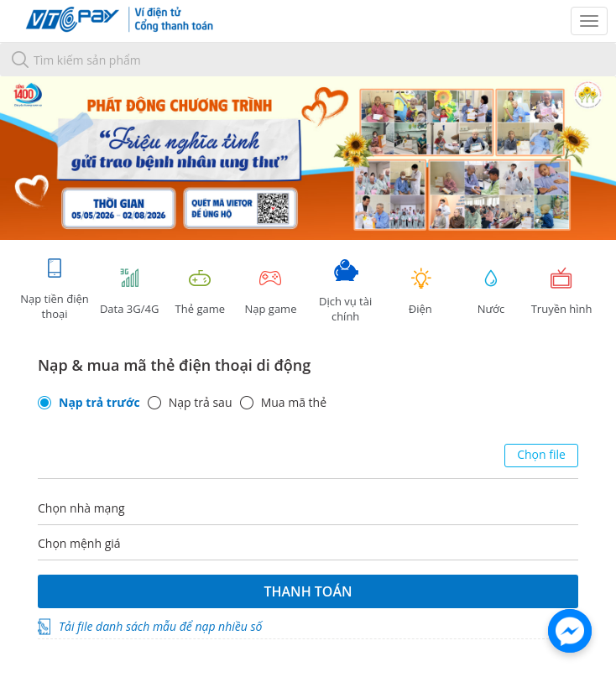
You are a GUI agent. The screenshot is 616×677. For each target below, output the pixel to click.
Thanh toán (308, 591)
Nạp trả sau (201, 403)
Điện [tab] (420, 292)
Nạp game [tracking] (270, 292)
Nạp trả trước (99, 403)
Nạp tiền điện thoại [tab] (54, 289)
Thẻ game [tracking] (200, 292)
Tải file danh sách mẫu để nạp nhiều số (160, 626)
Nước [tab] (491, 292)
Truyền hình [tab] (561, 292)
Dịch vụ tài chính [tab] (346, 292)
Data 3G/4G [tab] (129, 292)
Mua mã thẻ (294, 403)
